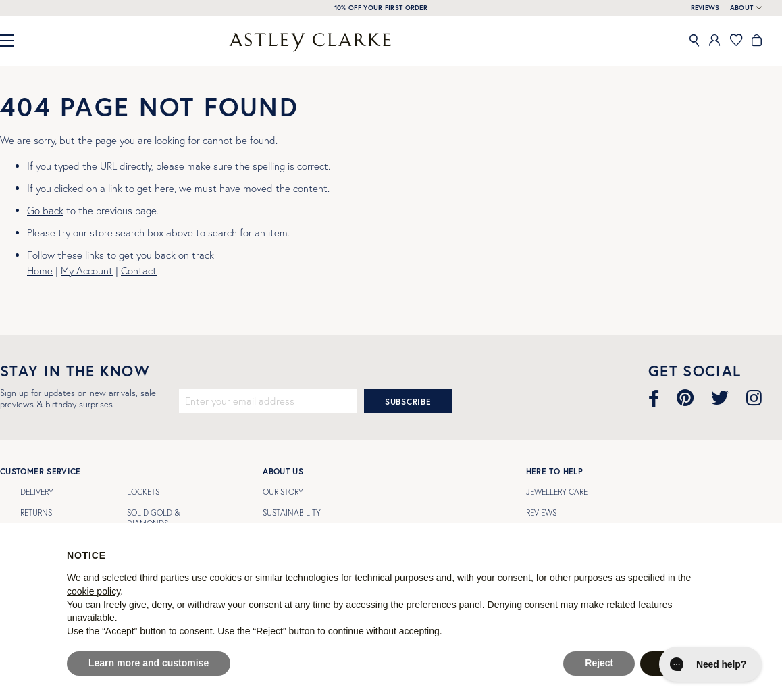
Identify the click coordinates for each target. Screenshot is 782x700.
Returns (36, 512)
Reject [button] (599, 663)
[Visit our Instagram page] (754, 398)
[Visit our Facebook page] (654, 398)
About (742, 8)
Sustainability (292, 512)
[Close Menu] (12, 41)
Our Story (283, 492)
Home (40, 271)
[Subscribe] (408, 401)
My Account (87, 271)
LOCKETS (143, 492)
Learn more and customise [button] (149, 663)
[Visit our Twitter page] (720, 398)
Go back (45, 210)
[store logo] (310, 42)
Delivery (37, 492)
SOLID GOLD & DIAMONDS (153, 518)
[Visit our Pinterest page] (685, 398)
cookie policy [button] (94, 591)
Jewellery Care (557, 492)
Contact (139, 271)
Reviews (541, 512)
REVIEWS (705, 8)
